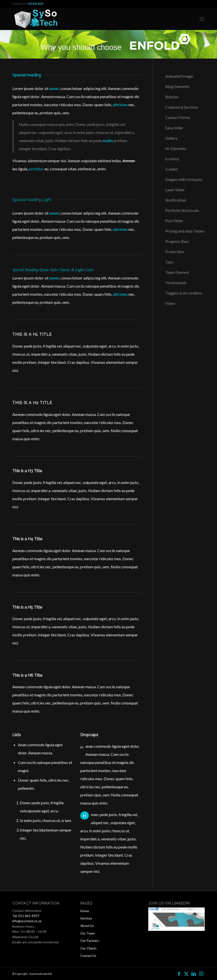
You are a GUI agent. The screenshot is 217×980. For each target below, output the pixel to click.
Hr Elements (176, 148)
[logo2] (37, 19)
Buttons (172, 97)
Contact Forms (178, 117)
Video (170, 303)
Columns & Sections (182, 107)
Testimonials (176, 283)
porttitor (36, 169)
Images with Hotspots (184, 179)
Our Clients (88, 948)
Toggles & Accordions (184, 293)
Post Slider (174, 221)
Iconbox (172, 159)
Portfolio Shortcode (182, 210)
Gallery (171, 138)
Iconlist (171, 169)
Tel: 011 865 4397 (26, 916)
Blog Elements (177, 86)
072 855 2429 (36, 4)
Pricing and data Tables (185, 231)
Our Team (88, 933)
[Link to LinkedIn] (194, 974)
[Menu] (202, 19)
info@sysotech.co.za (27, 921)
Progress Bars (177, 241)
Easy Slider (174, 128)
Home (85, 911)
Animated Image (179, 76)
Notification (176, 200)
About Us (87, 926)
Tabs (169, 262)
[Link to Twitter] (186, 974)
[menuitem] (202, 19)
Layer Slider (175, 190)
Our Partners (90, 941)
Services (86, 918)
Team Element (177, 272)
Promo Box (175, 252)
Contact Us (88, 956)
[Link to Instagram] (201, 974)
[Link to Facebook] (179, 974)
